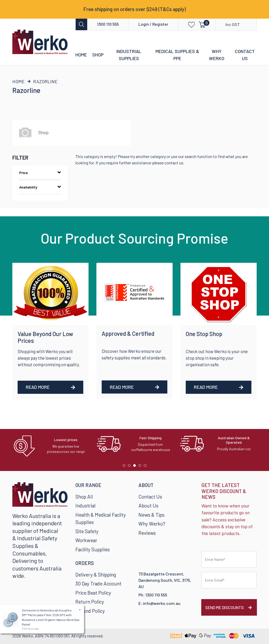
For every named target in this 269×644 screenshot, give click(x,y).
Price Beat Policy (93, 593)
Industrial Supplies (129, 55)
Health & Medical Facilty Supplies (101, 519)
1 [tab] (125, 467)
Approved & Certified (128, 333)
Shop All (84, 497)
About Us (148, 506)
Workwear (86, 540)
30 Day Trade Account (98, 583)
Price (40, 172)
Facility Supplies (93, 549)
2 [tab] (131, 467)
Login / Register (153, 24)
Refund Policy (90, 611)
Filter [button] (20, 158)
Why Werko (217, 55)
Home (81, 55)
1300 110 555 (108, 24)
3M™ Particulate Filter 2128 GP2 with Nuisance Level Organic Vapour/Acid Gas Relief (50, 620)
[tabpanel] (51, 446)
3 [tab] (136, 467)
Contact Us (245, 55)
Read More (50, 387)
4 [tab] (141, 467)
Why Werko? (152, 524)
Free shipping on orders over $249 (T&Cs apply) (134, 9)
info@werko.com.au (162, 603)
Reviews (147, 533)
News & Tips (151, 515)
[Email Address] (229, 580)
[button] (188, 24)
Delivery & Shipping (96, 575)
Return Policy (90, 602)
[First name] (229, 559)
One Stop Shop (204, 334)
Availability (40, 187)
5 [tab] (146, 467)
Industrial (86, 506)
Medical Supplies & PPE (177, 55)
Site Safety (87, 531)
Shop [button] (98, 55)
